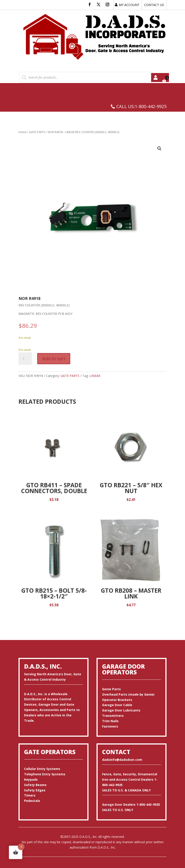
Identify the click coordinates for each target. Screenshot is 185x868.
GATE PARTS (37, 132)
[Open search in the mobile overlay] (86, 77)
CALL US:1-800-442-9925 (141, 106)
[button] (159, 149)
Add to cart (54, 359)
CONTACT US (154, 5)
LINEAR (95, 376)
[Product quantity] (25, 359)
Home (23, 132)
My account (156, 77)
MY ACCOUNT (129, 5)
